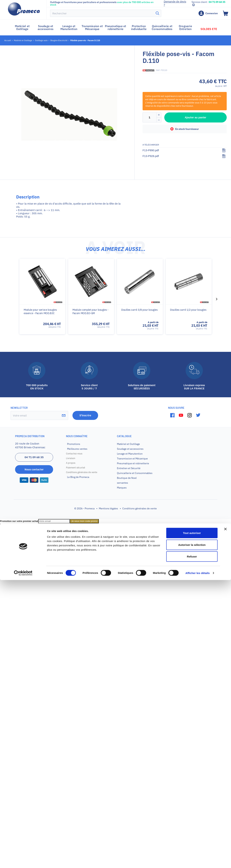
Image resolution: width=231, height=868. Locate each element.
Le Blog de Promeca (78, 477)
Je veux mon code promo (84, 521)
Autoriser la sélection (192, 833)
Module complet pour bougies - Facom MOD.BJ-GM (90, 311)
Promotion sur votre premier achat (19, 521)
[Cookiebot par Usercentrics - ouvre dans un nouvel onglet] (23, 861)
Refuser (192, 844)
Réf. (158, 70)
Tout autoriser (192, 821)
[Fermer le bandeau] (225, 817)
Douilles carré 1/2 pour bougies (188, 310)
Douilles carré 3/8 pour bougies (139, 310)
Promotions (74, 444)
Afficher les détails (198, 861)
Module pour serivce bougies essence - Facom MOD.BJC (40, 311)
